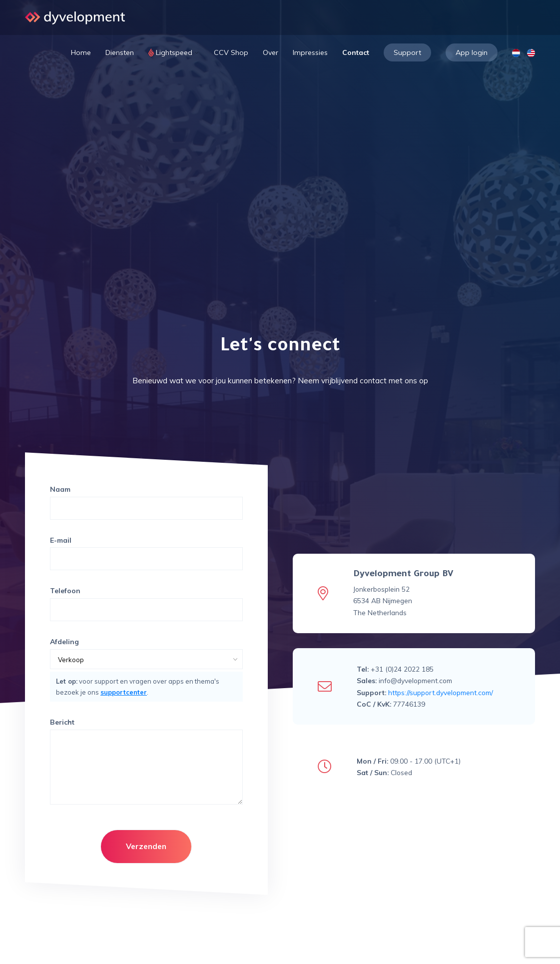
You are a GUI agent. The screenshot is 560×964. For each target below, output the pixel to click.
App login (472, 52)
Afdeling (64, 642)
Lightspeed (174, 52)
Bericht (62, 722)
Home (81, 52)
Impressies (310, 52)
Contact (356, 52)
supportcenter (124, 692)
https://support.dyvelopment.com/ (441, 692)
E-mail (61, 540)
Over (271, 52)
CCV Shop (231, 52)
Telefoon (65, 591)
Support (407, 52)
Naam (60, 489)
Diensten (120, 52)
